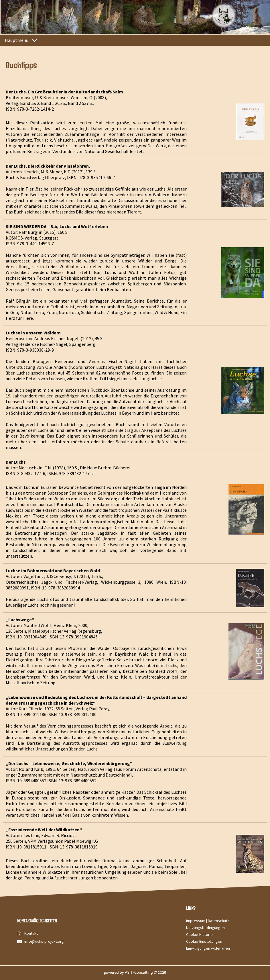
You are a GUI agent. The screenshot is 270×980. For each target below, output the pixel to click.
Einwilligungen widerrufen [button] (208, 948)
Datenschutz (219, 921)
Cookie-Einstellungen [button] (204, 941)
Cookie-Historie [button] (199, 934)
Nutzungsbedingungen (205, 928)
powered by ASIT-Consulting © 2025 (135, 973)
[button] (35, 41)
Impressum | (197, 921)
